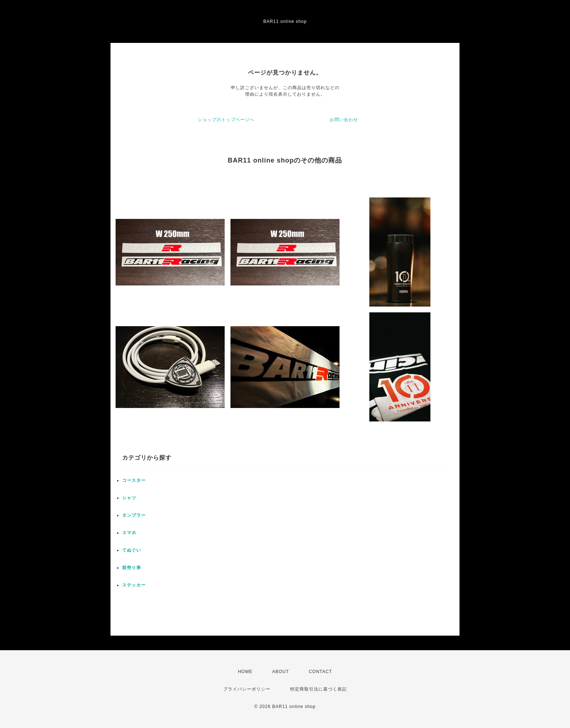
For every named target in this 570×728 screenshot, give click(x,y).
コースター (134, 480)
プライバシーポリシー (247, 689)
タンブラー (134, 515)
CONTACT (320, 672)
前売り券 (132, 568)
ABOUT (281, 672)
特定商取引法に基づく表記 (318, 689)
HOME (245, 672)
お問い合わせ (344, 120)
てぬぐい (132, 550)
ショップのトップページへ (226, 120)
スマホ (129, 533)
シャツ (129, 498)
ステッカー (134, 585)
